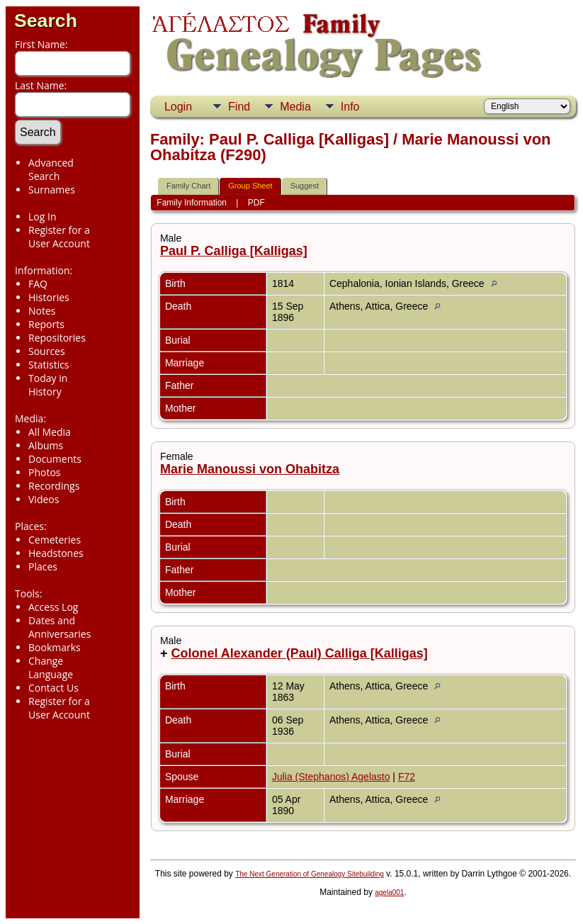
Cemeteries (55, 540)
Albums (46, 445)
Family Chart (188, 186)
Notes (42, 311)
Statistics (49, 365)
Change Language (51, 667)
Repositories (57, 338)
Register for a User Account (59, 237)
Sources (47, 351)
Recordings (54, 486)
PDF (256, 203)
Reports (46, 324)
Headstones (56, 553)
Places (43, 567)
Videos (44, 499)
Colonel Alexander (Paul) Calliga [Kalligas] (299, 653)
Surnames (52, 190)
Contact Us (53, 688)
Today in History (48, 385)
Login (178, 107)
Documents (55, 459)
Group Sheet (250, 186)
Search (46, 21)
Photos (45, 472)
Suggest (305, 186)
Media (295, 107)
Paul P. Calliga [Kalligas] (234, 251)
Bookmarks (55, 647)
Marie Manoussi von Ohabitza (250, 469)
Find (239, 107)
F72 (407, 777)
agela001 (389, 892)
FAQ (38, 284)
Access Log (53, 607)
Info (350, 107)
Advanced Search (51, 169)
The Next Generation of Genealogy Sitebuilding (310, 874)
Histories (49, 297)
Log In (42, 216)
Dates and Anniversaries (60, 627)
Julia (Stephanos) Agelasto (331, 777)
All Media (50, 432)
